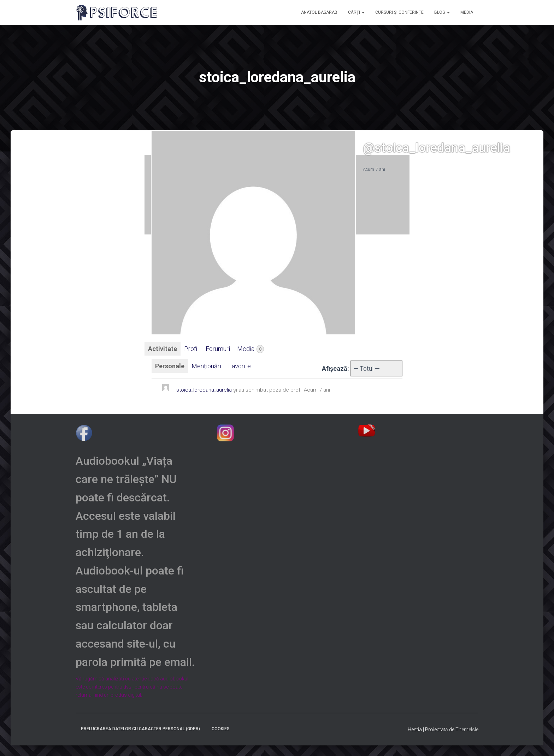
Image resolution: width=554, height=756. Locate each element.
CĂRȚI (356, 12)
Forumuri (218, 349)
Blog (442, 12)
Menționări (206, 366)
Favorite (240, 366)
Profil (191, 349)
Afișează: (335, 368)
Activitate (163, 349)
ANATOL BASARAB (319, 12)
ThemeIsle (467, 730)
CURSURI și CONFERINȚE (399, 12)
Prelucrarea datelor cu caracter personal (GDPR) (140, 729)
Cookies (221, 729)
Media (251, 349)
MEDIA (467, 12)
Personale (170, 366)
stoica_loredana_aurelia (204, 390)
